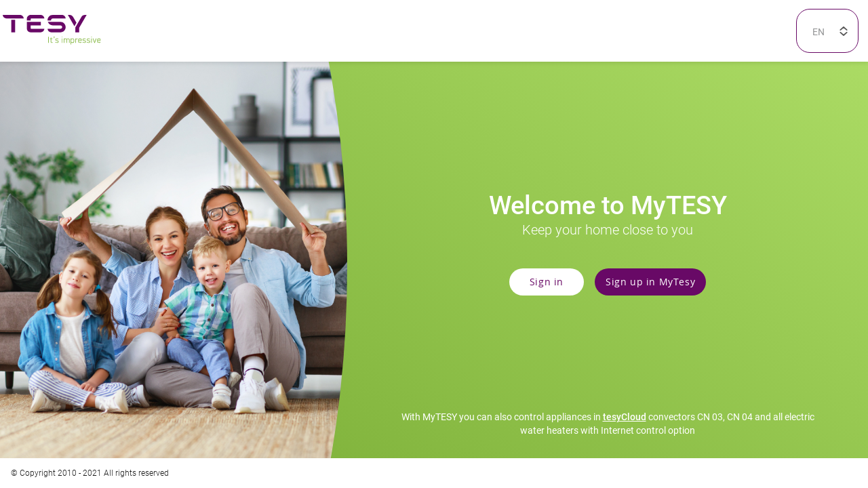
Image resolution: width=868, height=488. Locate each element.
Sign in (547, 282)
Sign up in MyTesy (650, 282)
